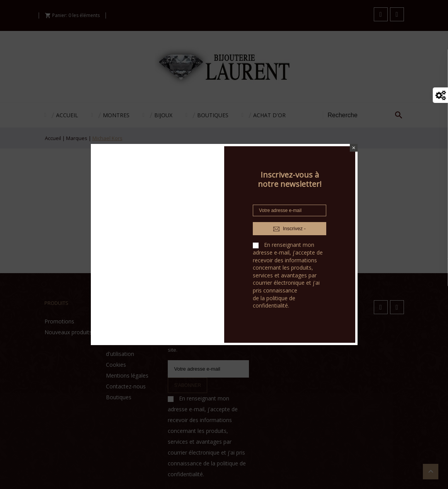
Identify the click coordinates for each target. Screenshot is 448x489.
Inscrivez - (290, 229)
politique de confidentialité (274, 302)
